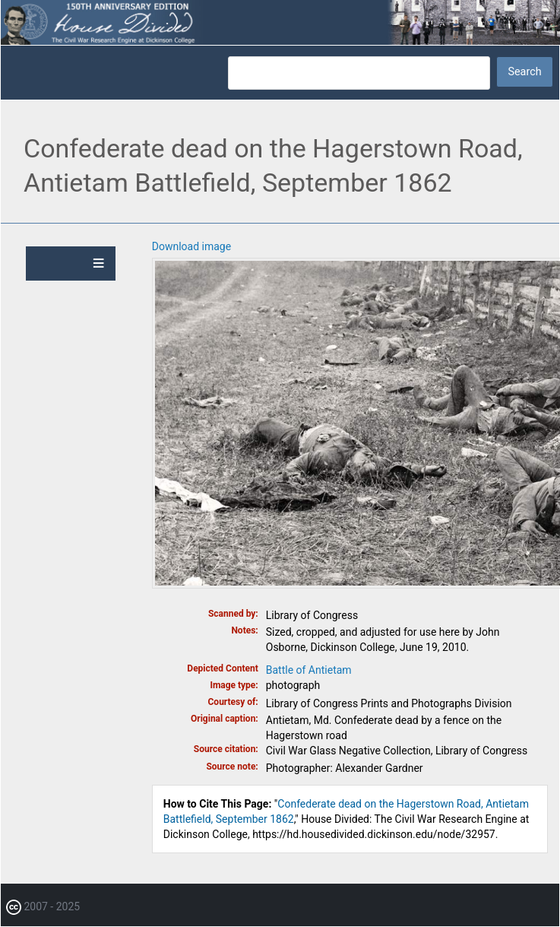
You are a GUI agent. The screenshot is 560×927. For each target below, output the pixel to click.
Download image (191, 246)
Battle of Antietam (309, 670)
